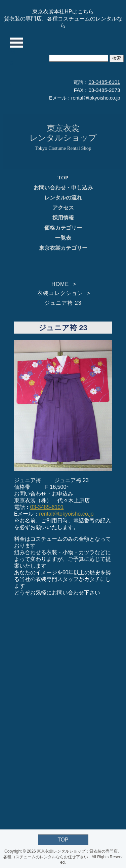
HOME (60, 284)
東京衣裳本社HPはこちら (63, 12)
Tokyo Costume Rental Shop (63, 148)
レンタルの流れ (63, 198)
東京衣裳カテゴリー (63, 248)
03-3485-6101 (104, 82)
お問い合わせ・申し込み (63, 188)
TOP (63, 178)
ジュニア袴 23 (63, 303)
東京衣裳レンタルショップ (63, 133)
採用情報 (63, 218)
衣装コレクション (60, 293)
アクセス (63, 208)
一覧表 (63, 238)
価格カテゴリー (63, 228)
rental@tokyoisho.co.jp (96, 98)
